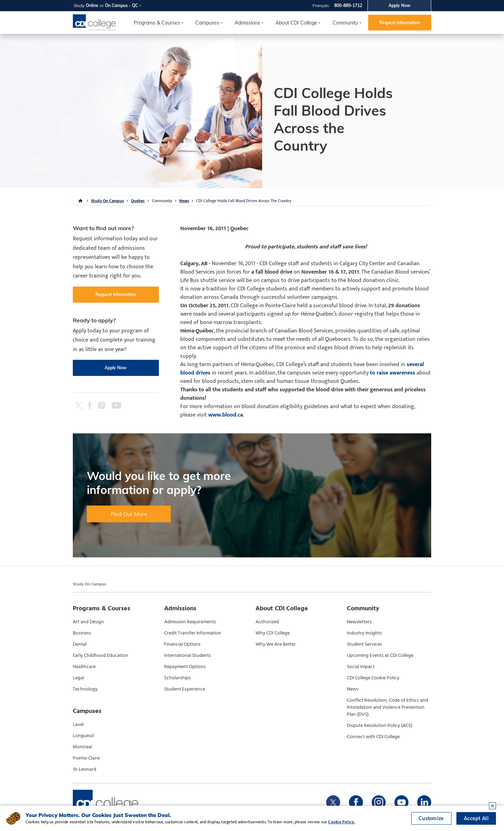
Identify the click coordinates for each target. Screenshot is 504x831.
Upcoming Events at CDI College (380, 655)
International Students (188, 655)
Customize (431, 818)
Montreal (82, 747)
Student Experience (185, 689)
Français (321, 5)
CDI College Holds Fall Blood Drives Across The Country (244, 201)
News (184, 201)
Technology (85, 689)
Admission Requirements (190, 622)
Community (345, 23)
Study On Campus (107, 201)
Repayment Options (185, 667)
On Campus (116, 5)
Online (92, 5)
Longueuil (83, 736)
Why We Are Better (276, 644)
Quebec (138, 201)
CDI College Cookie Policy (373, 678)
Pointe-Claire (86, 758)
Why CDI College (273, 633)
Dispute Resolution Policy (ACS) (380, 726)
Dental (80, 644)
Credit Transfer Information (193, 633)
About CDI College (296, 23)
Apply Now (400, 5)
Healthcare (84, 667)
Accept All (476, 818)
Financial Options (182, 644)
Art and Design (88, 622)
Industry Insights (364, 633)
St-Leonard (85, 769)
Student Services (364, 644)
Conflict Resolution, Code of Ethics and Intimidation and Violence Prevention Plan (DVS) (387, 707)
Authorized (267, 622)
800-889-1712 (348, 5)
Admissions (247, 23)
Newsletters (359, 622)
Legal (78, 678)
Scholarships (177, 678)
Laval (78, 724)
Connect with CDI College (373, 737)
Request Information (400, 23)
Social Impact (361, 667)
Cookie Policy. (341, 822)
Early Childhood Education (100, 655)
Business (82, 633)
